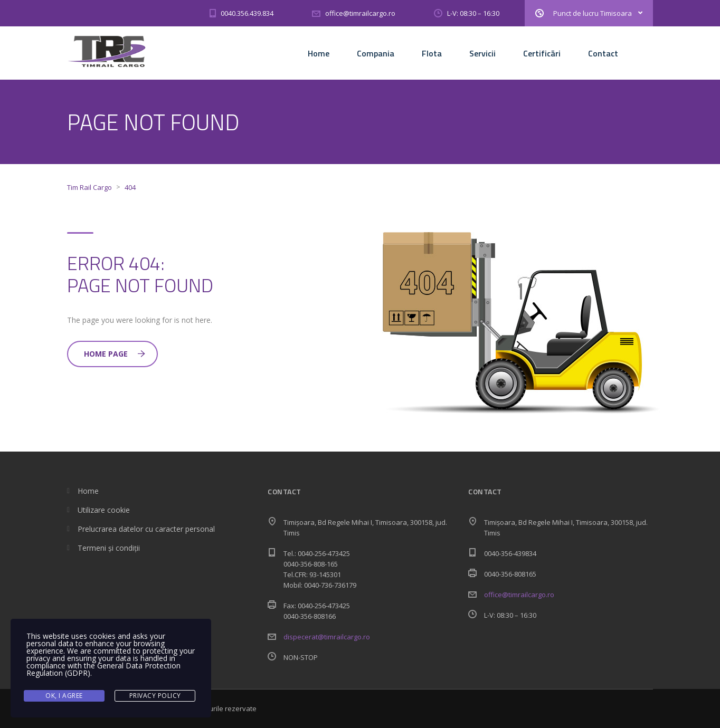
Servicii (482, 53)
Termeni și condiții (109, 548)
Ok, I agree (64, 696)
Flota (432, 53)
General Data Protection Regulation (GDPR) (103, 669)
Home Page (115, 354)
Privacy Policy (155, 696)
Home (319, 53)
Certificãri (542, 53)
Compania (376, 53)
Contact (603, 53)
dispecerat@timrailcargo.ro (327, 637)
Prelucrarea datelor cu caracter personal (146, 529)
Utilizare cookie (104, 510)
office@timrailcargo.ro (519, 595)
